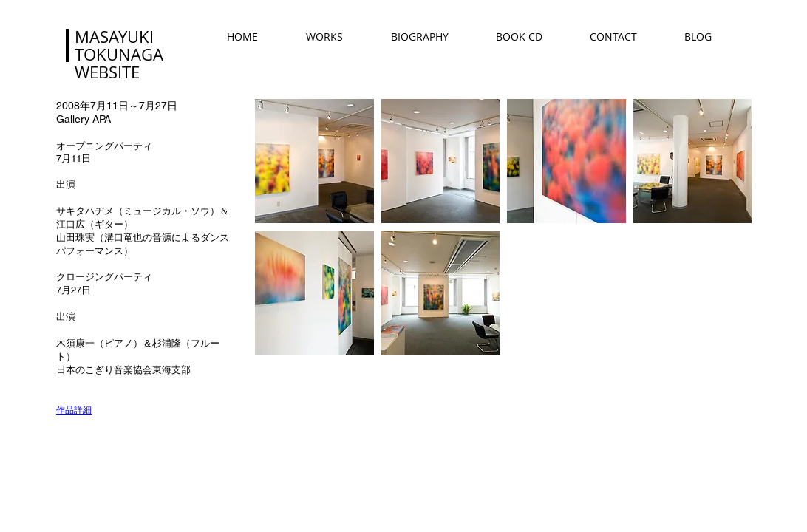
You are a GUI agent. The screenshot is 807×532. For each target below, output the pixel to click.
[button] (314, 161)
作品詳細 (74, 409)
